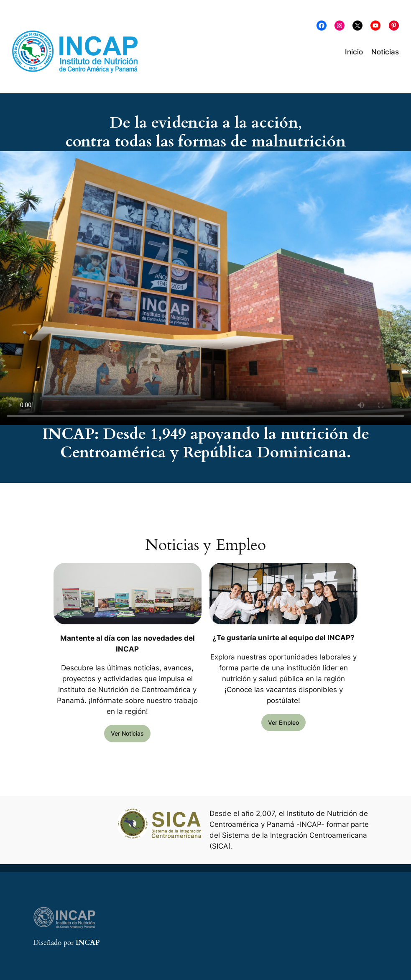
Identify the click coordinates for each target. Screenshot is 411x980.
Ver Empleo (283, 722)
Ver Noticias (127, 733)
